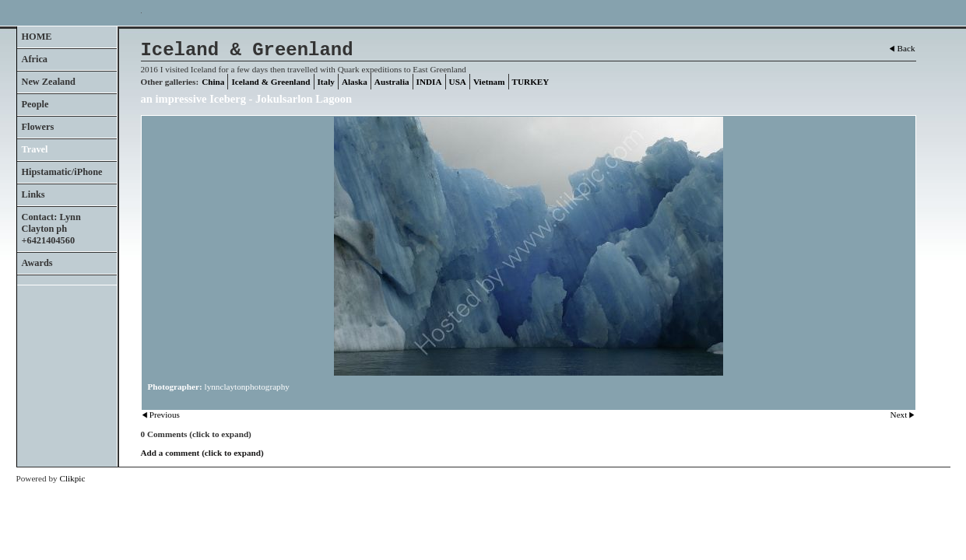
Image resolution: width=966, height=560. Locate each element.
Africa (35, 59)
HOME (37, 37)
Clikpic (72, 478)
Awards (37, 263)
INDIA (429, 82)
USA (458, 82)
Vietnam (489, 82)
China (213, 82)
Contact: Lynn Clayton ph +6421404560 (51, 229)
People (35, 104)
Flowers (38, 127)
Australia (392, 82)
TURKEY (531, 82)
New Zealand (49, 82)
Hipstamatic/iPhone (62, 172)
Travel (35, 149)
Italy (326, 82)
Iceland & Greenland (270, 82)
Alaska (355, 82)
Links (33, 194)
